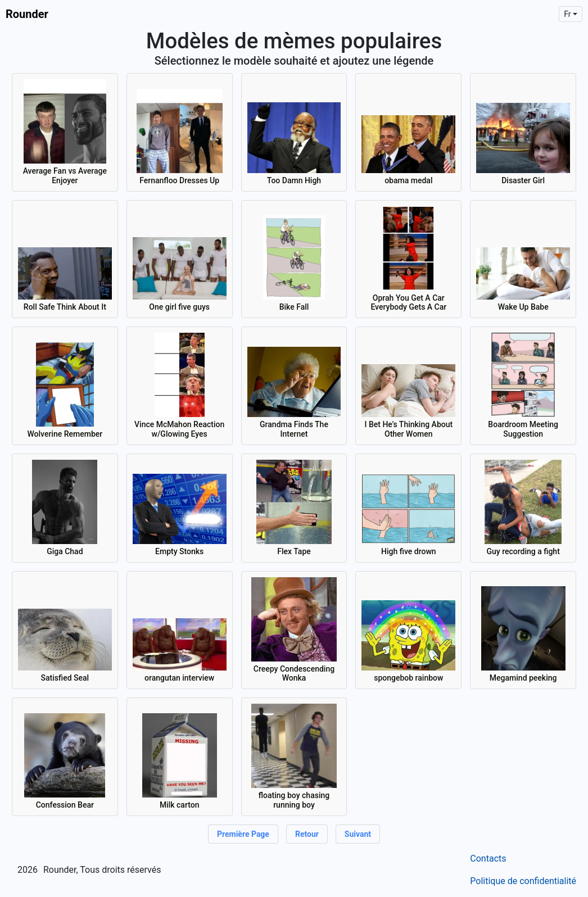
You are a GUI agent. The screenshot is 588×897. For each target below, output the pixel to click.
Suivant (358, 834)
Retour (307, 834)
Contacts (488, 859)
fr (567, 14)
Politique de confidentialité (523, 881)
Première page (243, 834)
